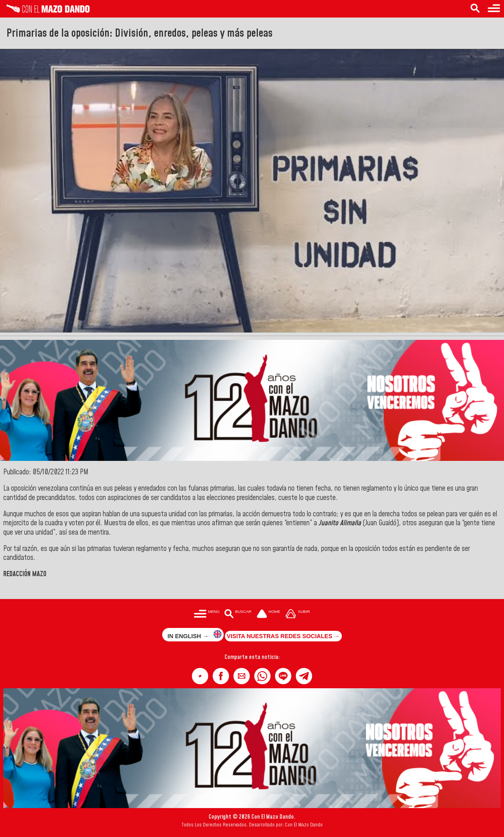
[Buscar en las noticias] (475, 9)
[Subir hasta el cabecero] (298, 615)
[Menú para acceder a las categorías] (494, 9)
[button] (200, 676)
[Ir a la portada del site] (269, 615)
